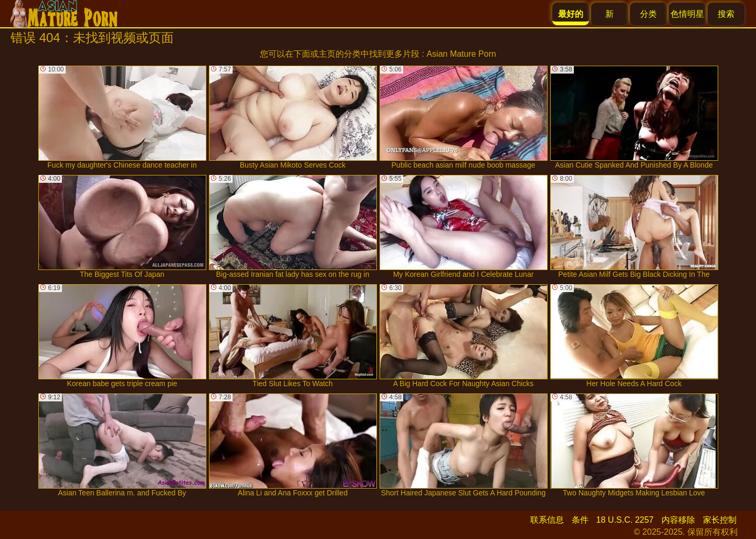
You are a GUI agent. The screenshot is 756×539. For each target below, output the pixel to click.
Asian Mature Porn (461, 54)
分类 (648, 14)
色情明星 (687, 14)
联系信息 (547, 520)
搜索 (726, 14)
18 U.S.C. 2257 (625, 520)
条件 (580, 520)
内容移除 (678, 520)
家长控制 (720, 520)
